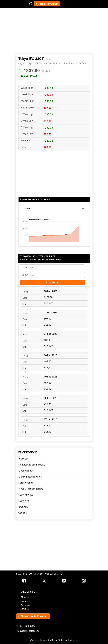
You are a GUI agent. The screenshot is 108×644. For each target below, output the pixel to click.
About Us (25, 597)
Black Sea (23, 459)
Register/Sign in (47, 4)
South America (26, 495)
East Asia (23, 507)
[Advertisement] (54, 30)
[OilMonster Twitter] (44, 581)
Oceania (22, 513)
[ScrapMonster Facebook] (24, 581)
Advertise (25, 605)
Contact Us (26, 601)
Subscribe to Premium (33, 616)
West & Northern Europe (31, 489)
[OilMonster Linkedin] (64, 581)
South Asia (24, 501)
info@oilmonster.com (28, 631)
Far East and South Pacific (32, 465)
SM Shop (25, 609)
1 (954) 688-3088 (26, 626)
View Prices (52, 283)
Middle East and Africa (30, 477)
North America (26, 483)
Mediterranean (26, 471)
